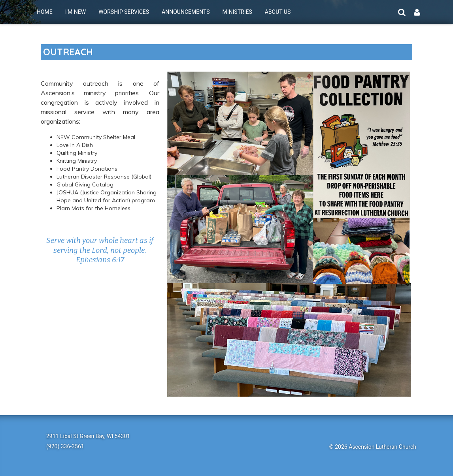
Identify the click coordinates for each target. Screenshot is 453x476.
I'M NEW (75, 12)
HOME (45, 12)
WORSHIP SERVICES (124, 12)
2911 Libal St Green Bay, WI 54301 (88, 436)
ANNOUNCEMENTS (186, 12)
